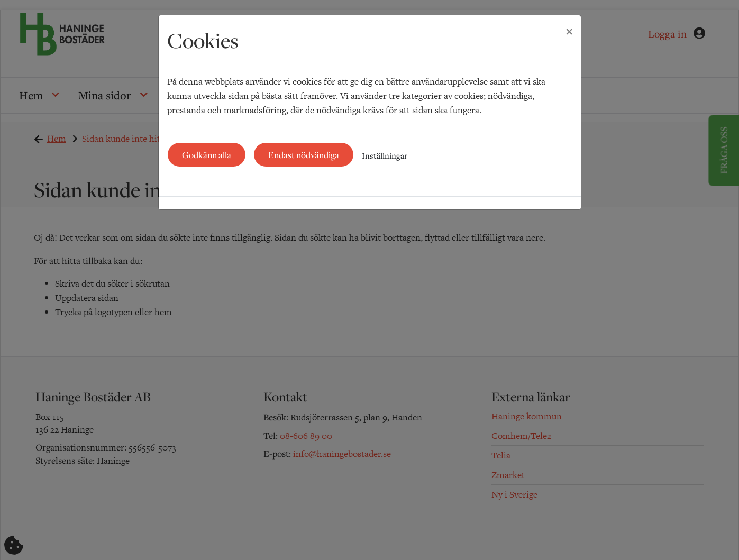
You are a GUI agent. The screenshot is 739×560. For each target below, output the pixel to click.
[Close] (569, 30)
